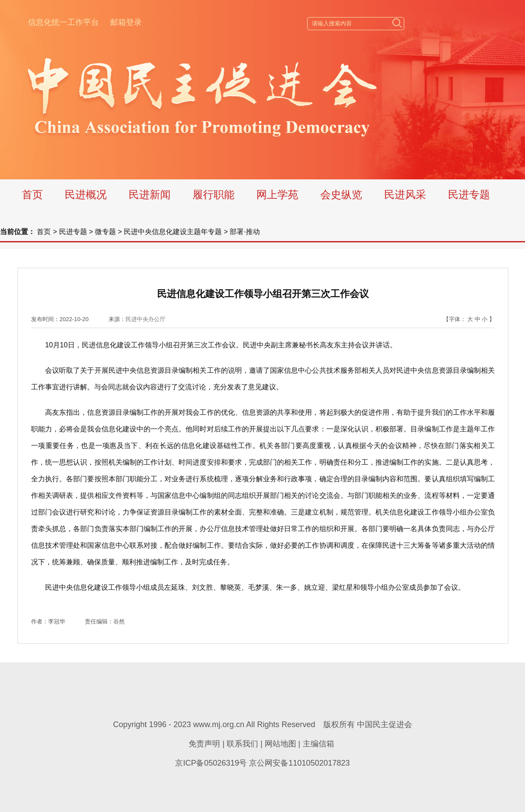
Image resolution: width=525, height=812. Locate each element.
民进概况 (86, 194)
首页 (32, 194)
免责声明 (204, 744)
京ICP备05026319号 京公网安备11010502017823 (262, 763)
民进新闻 (150, 194)
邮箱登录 (126, 22)
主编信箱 (318, 744)
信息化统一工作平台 (63, 22)
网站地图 (280, 744)
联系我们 (242, 744)
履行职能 (213, 194)
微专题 (105, 232)
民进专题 (469, 194)
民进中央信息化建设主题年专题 (173, 232)
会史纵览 (341, 194)
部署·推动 (245, 232)
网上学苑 (277, 194)
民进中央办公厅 (145, 319)
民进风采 (405, 194)
